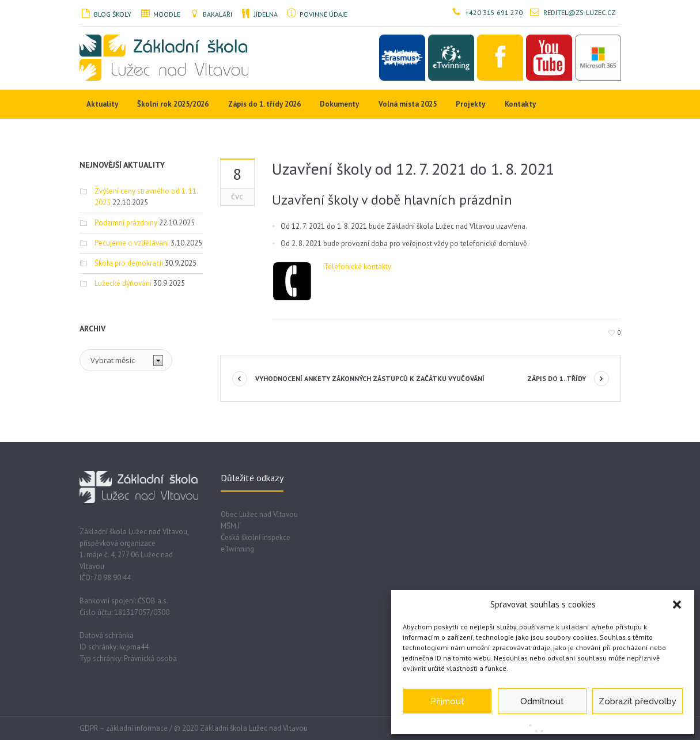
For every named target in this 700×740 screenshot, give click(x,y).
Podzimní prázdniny (126, 223)
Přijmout (447, 701)
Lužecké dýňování (123, 283)
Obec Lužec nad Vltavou (259, 514)
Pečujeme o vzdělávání (132, 243)
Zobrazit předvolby (637, 701)
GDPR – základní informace (124, 728)
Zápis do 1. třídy (557, 378)
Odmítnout (542, 701)
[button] (677, 605)
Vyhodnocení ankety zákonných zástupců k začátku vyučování (370, 378)
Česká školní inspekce (256, 537)
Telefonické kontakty (357, 267)
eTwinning (237, 549)
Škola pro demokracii (129, 263)
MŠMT (231, 526)
